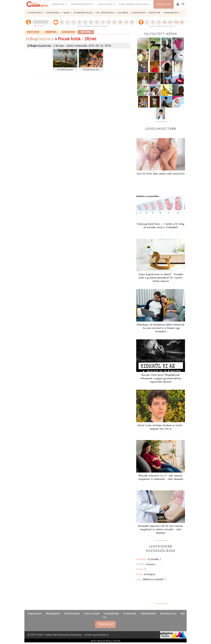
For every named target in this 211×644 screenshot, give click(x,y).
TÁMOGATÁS (164, 4)
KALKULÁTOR (106, 4)
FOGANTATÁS (35, 13)
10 (120, 22)
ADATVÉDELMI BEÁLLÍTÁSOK (106, 641)
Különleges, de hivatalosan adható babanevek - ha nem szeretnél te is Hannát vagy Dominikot (161, 328)
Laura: (151, 579)
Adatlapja (33, 32)
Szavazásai (68, 32)
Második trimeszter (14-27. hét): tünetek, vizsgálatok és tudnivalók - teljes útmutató (161, 477)
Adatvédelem (72, 614)
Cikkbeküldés (148, 614)
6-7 (170, 22)
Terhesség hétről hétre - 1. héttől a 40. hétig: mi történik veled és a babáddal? (161, 226)
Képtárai (86, 32)
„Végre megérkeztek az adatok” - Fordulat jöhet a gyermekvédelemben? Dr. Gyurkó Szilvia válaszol (161, 278)
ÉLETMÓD (123, 13)
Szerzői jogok (92, 614)
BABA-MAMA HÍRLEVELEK (133, 4)
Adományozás (168, 614)
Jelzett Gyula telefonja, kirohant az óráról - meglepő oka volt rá (161, 427)
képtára (40, 39)
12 (132, 22)
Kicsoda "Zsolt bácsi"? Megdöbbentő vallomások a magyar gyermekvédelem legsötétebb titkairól (161, 379)
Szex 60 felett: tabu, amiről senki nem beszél (161, 174)
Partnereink (130, 614)
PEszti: (141, 569)
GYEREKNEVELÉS (83, 13)
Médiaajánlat (53, 614)
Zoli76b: (146, 564)
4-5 (164, 22)
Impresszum (35, 614)
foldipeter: (148, 559)
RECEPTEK (155, 13)
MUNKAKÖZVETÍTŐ (82, 4)
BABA (67, 13)
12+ (182, 22)
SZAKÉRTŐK (58, 4)
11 (126, 22)
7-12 (176, 22)
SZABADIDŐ (139, 13)
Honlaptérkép (111, 614)
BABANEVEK (171, 13)
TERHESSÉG (53, 13)
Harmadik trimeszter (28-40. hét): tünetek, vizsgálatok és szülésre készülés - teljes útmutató (161, 530)
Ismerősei (51, 32)
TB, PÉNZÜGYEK (105, 13)
